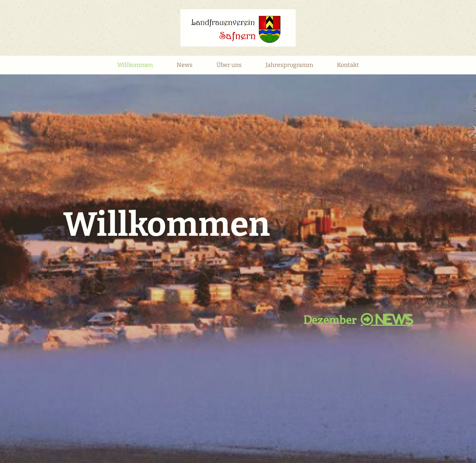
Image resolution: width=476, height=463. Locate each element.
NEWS (387, 319)
